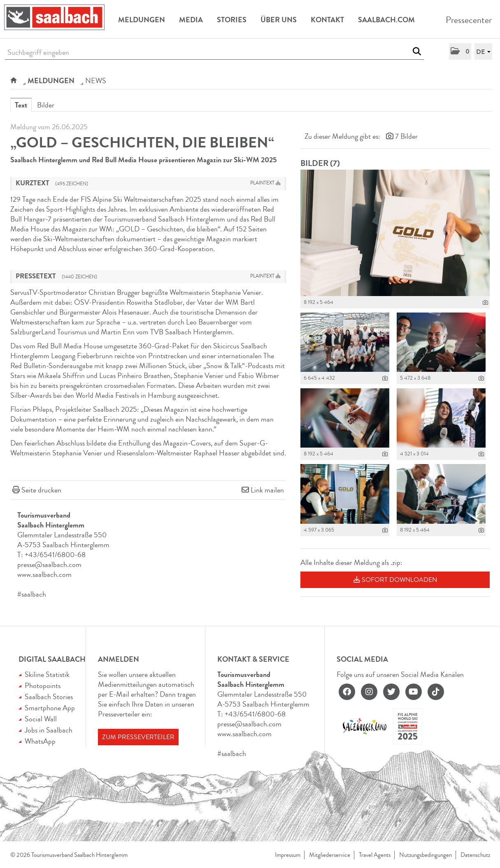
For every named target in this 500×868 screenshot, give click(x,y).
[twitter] (391, 692)
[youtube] (414, 692)
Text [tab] (21, 105)
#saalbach (32, 594)
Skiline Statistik (47, 674)
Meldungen (142, 20)
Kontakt (327, 20)
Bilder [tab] (46, 105)
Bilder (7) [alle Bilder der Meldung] (320, 163)
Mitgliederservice (330, 855)
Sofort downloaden (395, 580)
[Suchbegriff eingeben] (214, 52)
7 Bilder (406, 136)
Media (191, 20)
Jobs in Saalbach (49, 730)
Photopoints (43, 686)
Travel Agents (375, 855)
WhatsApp (40, 741)
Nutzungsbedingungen (426, 855)
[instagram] (369, 692)
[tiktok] (436, 692)
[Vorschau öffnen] (395, 233)
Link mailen (267, 490)
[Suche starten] (417, 51)
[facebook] (347, 692)
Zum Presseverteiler (138, 737)
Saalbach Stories (49, 697)
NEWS (96, 81)
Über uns (279, 20)
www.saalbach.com (44, 574)
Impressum (288, 855)
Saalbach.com (386, 20)
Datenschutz (475, 855)
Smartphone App (50, 708)
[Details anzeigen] (485, 303)
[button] (460, 51)
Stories (232, 20)
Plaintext (265, 183)
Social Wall (41, 719)
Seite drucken (41, 490)
